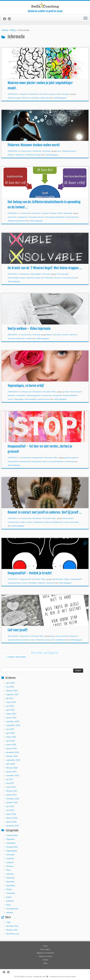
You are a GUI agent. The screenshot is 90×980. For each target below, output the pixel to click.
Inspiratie (11, 640)
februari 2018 (12, 768)
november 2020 (13, 721)
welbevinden (45, 98)
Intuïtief (65, 335)
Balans (49, 335)
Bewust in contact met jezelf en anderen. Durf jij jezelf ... (45, 512)
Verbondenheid (72, 217)
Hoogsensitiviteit (14, 583)
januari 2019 (11, 748)
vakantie (10, 912)
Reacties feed (12, 930)
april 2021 (10, 710)
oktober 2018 (12, 756)
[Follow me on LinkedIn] (10, 19)
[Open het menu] (85, 18)
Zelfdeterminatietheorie (17, 221)
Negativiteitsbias (69, 151)
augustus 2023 (12, 694)
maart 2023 (11, 702)
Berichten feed (12, 926)
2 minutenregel (62, 274)
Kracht (25, 583)
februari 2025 (12, 691)
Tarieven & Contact (45, 956)
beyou (53, 636)
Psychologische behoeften (55, 217)
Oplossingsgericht (34, 395)
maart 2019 (11, 745)
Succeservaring (69, 278)
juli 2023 (10, 698)
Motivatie (26, 98)
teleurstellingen (31, 399)
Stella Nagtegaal (60, 98)
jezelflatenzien (57, 522)
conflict (23, 522)
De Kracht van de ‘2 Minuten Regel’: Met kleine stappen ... (45, 268)
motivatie (66, 94)
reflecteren (20, 155)
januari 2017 (11, 795)
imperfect (74, 636)
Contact (45, 960)
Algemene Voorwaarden (45, 953)
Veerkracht (21, 338)
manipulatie (37, 461)
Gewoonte (31, 278)
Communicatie (26, 151)
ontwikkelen (21, 395)
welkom (29, 338)
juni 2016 (10, 806)
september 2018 (13, 760)
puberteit (10, 901)
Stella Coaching (26, 977)
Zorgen (38, 155)
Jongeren (45, 213)
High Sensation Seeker (61, 579)
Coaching (57, 335)
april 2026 (10, 683)
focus (59, 151)
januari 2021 (11, 718)
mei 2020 (10, 729)
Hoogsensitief (38, 458)
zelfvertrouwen (44, 399)
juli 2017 (10, 779)
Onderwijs (10, 878)
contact (30, 522)
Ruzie (8, 905)
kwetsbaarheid (25, 461)
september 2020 (13, 725)
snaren (67, 522)
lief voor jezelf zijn (23, 640)
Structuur (58, 278)
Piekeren (11, 155)
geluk (19, 98)
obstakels (11, 395)
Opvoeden (10, 882)
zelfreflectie (30, 155)
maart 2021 (11, 714)
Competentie (22, 217)
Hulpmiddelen (36, 274)
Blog (13, 30)
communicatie (13, 522)
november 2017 (13, 775)
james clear (40, 278)
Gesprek (48, 522)
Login (8, 922)
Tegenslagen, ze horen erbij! (26, 386)
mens (33, 640)
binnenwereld (68, 518)
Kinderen (54, 213)
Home (5, 30)
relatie (45, 461)
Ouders (9, 889)
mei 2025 (10, 687)
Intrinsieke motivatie (36, 217)
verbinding (35, 98)
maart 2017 (11, 787)
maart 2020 (11, 737)
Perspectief (57, 395)
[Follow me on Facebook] (6, 19)
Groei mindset (76, 392)
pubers (9, 897)
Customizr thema (70, 977)
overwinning (47, 395)
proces (10, 399)
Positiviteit (11, 893)
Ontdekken (33, 583)
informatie (43, 94)
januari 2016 (11, 822)
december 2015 (13, 826)
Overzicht (73, 335)
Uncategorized (12, 909)
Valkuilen (42, 583)
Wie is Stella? (45, 949)
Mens (59, 94)
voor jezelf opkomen (56, 461)
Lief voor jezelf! (18, 630)
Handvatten (34, 94)
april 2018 (10, 764)
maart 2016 (11, 814)
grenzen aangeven (71, 458)
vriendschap (69, 461)
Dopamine (24, 94)
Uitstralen (12, 338)
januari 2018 (11, 772)
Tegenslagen (19, 399)
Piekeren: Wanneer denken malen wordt (34, 145)
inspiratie (52, 94)
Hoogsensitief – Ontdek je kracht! (30, 573)
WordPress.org (13, 934)
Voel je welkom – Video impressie (29, 329)
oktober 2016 (12, 802)
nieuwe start (50, 640)
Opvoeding (68, 213)
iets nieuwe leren (63, 636)
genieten (66, 392)
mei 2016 (10, 810)
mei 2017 (10, 783)
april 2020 (10, 733)
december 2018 (13, 752)
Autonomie (12, 217)
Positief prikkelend (70, 395)
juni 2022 (10, 706)
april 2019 (10, 741)
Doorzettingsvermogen (17, 278)
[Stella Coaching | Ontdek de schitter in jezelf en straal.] (45, 5)
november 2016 (13, 799)
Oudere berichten (15, 657)
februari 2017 (12, 791)
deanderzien (39, 522)
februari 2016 (12, 818)
